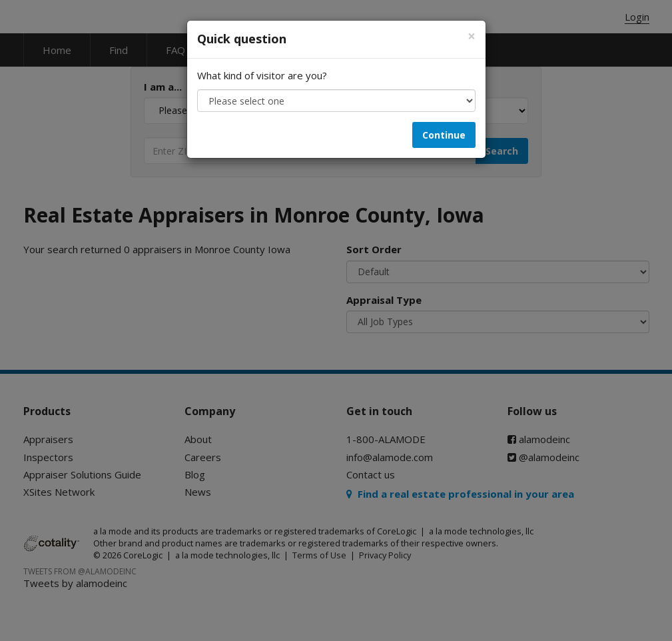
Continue (444, 135)
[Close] (472, 36)
